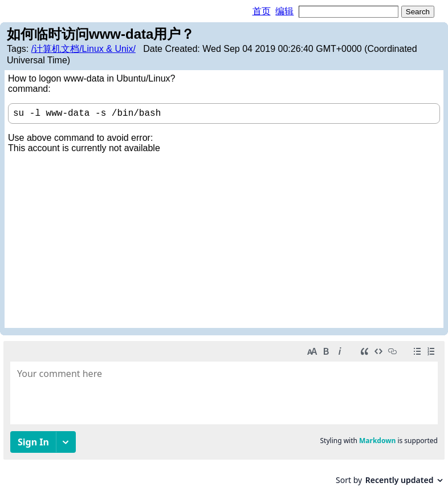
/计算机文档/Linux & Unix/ (84, 49)
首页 (262, 11)
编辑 (284, 11)
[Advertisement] (224, 239)
